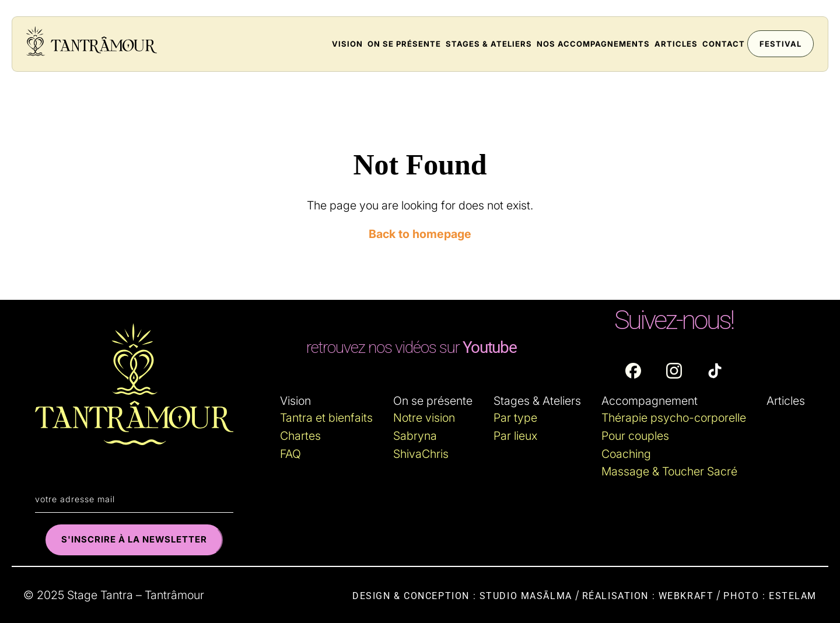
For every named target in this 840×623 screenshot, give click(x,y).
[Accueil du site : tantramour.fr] (92, 42)
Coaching (626, 454)
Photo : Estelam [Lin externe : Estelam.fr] (770, 596)
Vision (347, 44)
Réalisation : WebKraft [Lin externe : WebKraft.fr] (648, 596)
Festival (780, 44)
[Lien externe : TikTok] (715, 371)
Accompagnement (650, 401)
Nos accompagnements (593, 44)
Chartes (300, 436)
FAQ (290, 454)
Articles (676, 44)
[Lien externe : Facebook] (633, 371)
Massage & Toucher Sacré (669, 471)
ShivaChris (421, 454)
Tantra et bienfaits (326, 418)
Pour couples (635, 436)
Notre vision (424, 418)
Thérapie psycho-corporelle (674, 418)
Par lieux (515, 436)
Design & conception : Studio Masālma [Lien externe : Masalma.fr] (462, 596)
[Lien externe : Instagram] (674, 371)
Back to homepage (420, 234)
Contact (724, 44)
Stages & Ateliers (489, 44)
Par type (515, 418)
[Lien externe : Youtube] (411, 348)
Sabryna (415, 436)
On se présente (404, 44)
